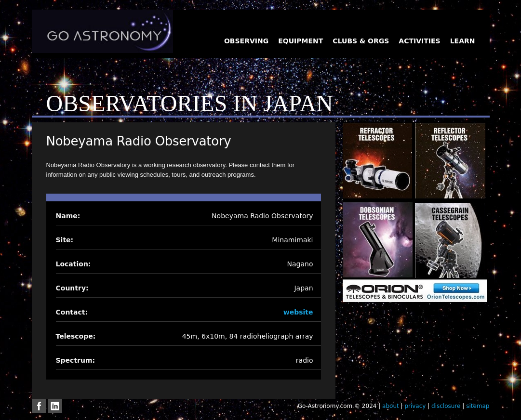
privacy (415, 406)
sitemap (478, 406)
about (391, 406)
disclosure (446, 406)
